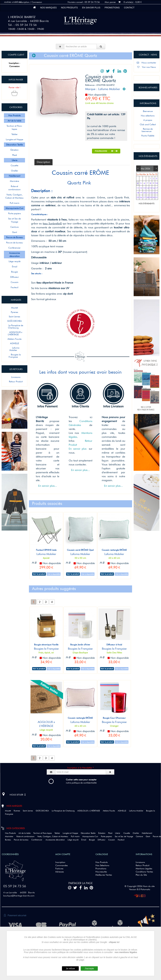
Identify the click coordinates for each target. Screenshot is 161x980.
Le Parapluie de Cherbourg (15, 327)
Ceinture (14, 227)
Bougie (14, 272)
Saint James (14, 317)
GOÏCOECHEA (14, 321)
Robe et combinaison (14, 188)
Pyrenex (14, 312)
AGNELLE (15, 343)
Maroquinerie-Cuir (91, 836)
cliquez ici (114, 942)
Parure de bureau (15, 243)
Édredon (15, 150)
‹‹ (139, 168)
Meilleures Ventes (104, 875)
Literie (119, 833)
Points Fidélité (147, 136)
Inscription (60, 862)
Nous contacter (146, 63)
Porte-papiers (15, 213)
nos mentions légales (126, 952)
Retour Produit (15, 381)
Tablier (15, 134)
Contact (129, 8)
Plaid (15, 155)
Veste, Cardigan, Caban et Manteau (14, 196)
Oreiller (15, 171)
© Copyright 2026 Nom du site (140, 886)
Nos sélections (146, 116)
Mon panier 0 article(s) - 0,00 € (123, 2)
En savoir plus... (48, 486)
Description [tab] (43, 162)
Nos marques (49, 8)
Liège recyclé (15, 261)
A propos (147, 120)
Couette (14, 165)
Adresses (60, 872)
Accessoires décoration (56, 840)
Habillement (148, 833)
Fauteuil (14, 287)
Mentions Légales (144, 869)
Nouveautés (101, 872)
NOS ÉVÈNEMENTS (147, 204)
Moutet (15, 308)
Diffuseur (15, 277)
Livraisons (15, 377)
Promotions (112, 8)
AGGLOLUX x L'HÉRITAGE (14, 333)
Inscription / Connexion (31, 2)
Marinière (14, 181)
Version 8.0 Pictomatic (140, 889)
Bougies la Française (15, 356)
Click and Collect (147, 124)
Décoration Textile (89, 833)
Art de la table (26, 833)
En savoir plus (91, 8)
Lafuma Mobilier (15, 349)
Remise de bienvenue (147, 130)
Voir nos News (147, 67)
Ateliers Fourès (15, 339)
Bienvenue (147, 111)
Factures (59, 869)
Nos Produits (69, 8)
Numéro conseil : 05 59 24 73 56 (84, 2)
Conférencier (14, 248)
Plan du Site (141, 875)
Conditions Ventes (144, 872)
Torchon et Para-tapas (14, 127)
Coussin (15, 282)
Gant (15, 232)
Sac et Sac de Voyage (14, 220)
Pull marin (15, 203)
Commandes (62, 865)
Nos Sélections (102, 865)
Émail (15, 267)
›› (156, 168)
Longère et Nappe (14, 139)
